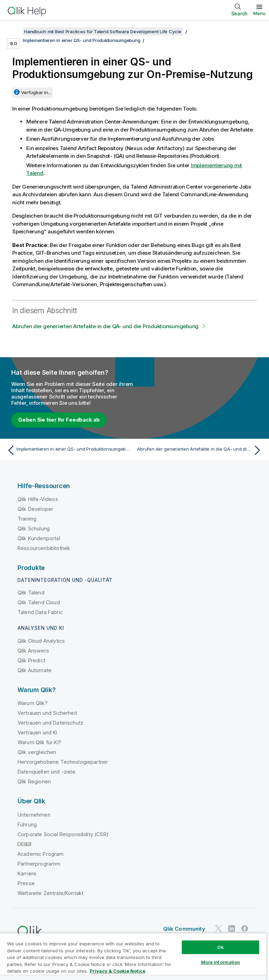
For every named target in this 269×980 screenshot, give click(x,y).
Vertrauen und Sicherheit (47, 713)
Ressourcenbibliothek (44, 548)
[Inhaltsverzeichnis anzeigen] (14, 31)
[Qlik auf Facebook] (245, 928)
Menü (259, 13)
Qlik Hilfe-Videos (38, 499)
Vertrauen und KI (37, 732)
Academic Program (41, 854)
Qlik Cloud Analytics (41, 641)
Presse (26, 883)
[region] (133, 956)
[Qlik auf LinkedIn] (232, 928)
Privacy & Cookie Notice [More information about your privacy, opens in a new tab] (118, 971)
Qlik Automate (35, 670)
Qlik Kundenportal (39, 538)
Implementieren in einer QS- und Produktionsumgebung (81, 40)
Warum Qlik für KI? (39, 742)
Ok (220, 947)
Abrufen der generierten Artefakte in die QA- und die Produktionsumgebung (105, 326)
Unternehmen (34, 815)
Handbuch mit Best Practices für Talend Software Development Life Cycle (103, 31)
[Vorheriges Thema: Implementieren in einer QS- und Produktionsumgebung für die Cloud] (69, 450)
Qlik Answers (33, 651)
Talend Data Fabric (40, 612)
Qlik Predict (31, 660)
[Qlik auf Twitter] (219, 928)
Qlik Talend (31, 593)
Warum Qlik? (33, 703)
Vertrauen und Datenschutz (50, 723)
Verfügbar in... (36, 92)
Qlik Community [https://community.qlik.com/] (184, 929)
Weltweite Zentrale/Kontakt (50, 893)
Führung (27, 824)
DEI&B (25, 844)
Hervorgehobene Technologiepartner (63, 762)
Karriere (27, 873)
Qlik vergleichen (37, 752)
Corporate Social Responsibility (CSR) (63, 834)
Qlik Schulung (34, 528)
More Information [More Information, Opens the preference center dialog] (221, 962)
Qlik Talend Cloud (39, 602)
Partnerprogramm (39, 864)
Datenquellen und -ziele (46, 772)
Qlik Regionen (34, 781)
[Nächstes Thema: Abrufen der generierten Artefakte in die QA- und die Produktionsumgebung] (200, 450)
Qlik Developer (35, 509)
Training (27, 519)
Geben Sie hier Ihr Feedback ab (59, 420)
